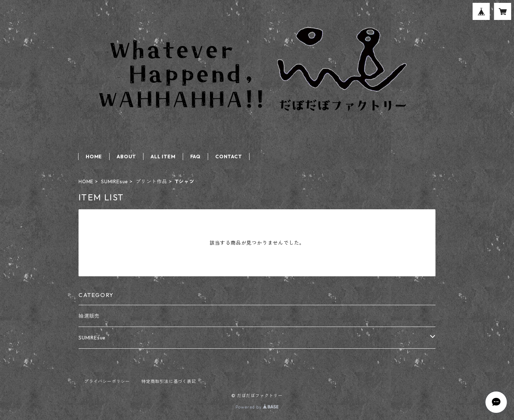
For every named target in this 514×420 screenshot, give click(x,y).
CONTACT (229, 157)
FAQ (195, 157)
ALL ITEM (163, 157)
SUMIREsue (115, 181)
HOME (94, 157)
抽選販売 (89, 316)
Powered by (257, 407)
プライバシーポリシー (107, 381)
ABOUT (126, 157)
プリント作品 (152, 181)
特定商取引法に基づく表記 (169, 381)
